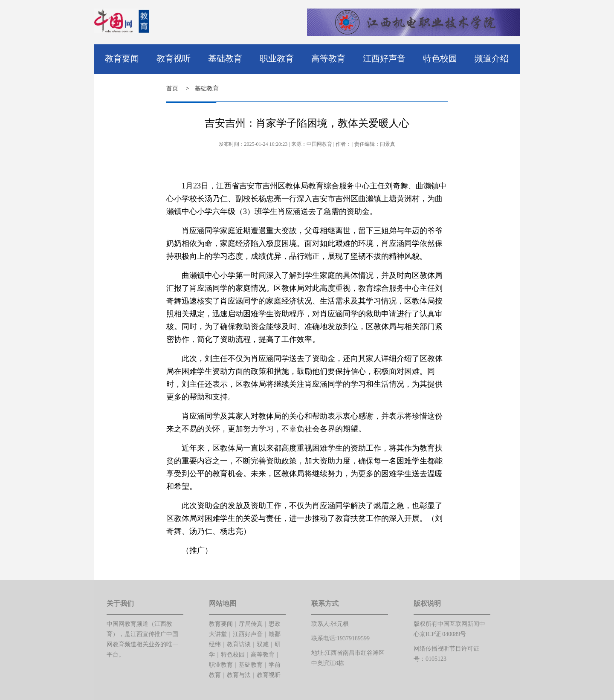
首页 (172, 88)
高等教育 (328, 58)
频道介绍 (492, 58)
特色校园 (440, 58)
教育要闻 (122, 58)
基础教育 (225, 58)
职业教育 (277, 58)
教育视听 (174, 58)
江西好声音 (384, 58)
